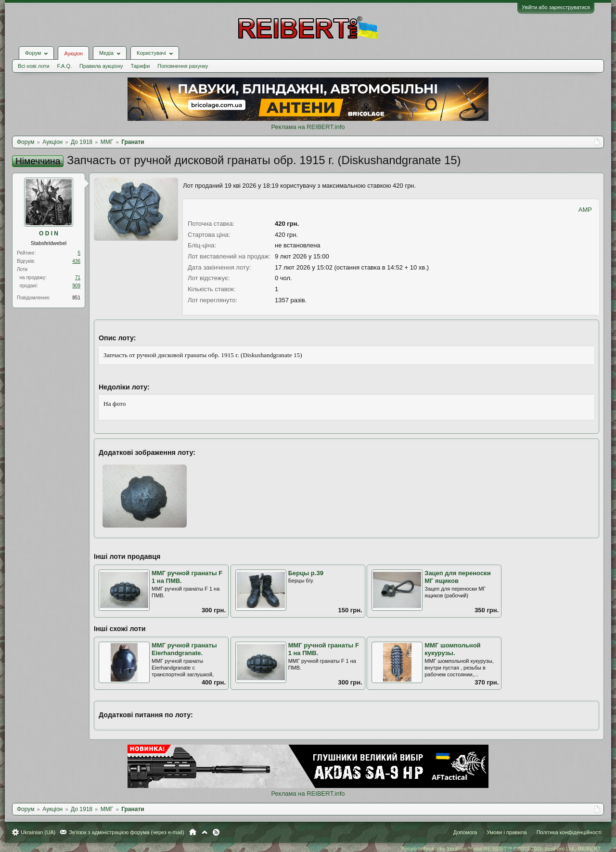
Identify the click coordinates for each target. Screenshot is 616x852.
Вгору (205, 832)
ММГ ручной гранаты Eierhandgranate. (184, 649)
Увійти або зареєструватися (556, 7)
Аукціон (73, 53)
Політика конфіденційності (569, 832)
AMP (585, 210)
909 (76, 286)
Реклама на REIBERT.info (308, 127)
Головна (193, 832)
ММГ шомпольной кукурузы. (452, 649)
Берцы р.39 (306, 573)
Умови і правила (507, 832)
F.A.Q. (64, 66)
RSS (216, 832)
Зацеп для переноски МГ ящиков (457, 577)
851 (76, 298)
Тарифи (141, 66)
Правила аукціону (101, 66)
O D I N (49, 233)
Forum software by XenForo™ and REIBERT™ (501, 849)
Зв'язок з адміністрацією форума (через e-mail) (127, 832)
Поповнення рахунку (183, 66)
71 (78, 278)
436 (76, 261)
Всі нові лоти (33, 66)
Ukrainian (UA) (38, 832)
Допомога (465, 832)
